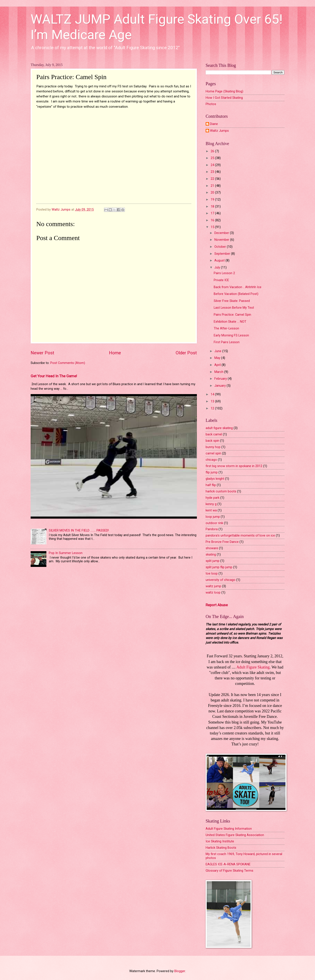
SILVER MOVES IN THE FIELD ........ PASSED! (79, 530)
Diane (214, 124)
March (219, 372)
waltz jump (213, 586)
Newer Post (42, 353)
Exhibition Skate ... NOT (230, 322)
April (218, 365)
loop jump (213, 517)
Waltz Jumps (219, 131)
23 (213, 172)
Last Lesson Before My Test (234, 308)
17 (213, 213)
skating (211, 554)
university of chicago (220, 580)
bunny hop (213, 447)
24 (213, 165)
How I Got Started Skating (224, 98)
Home (115, 353)
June (218, 351)
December (222, 233)
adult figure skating (219, 428)
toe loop (212, 573)
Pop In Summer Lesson (66, 553)
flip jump (212, 472)
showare (212, 548)
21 (213, 186)
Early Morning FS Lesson (231, 335)
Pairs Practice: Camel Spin (232, 315)
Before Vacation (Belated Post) (236, 294)
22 (213, 179)
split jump (213, 561)
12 (213, 408)
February (221, 379)
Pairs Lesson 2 (224, 273)
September (223, 254)
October (221, 247)
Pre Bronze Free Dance (222, 542)
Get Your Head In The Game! (54, 376)
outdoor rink (214, 523)
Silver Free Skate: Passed (232, 301)
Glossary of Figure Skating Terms (229, 871)
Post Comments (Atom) (68, 363)
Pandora (212, 529)
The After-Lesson (226, 328)
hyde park (213, 498)
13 (213, 401)
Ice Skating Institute (220, 841)
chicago (211, 460)
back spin (212, 441)
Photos (211, 104)
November (222, 240)
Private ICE (221, 280)
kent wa (211, 510)
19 (213, 199)
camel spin (213, 453)
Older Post (186, 353)
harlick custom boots (221, 491)
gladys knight (215, 479)
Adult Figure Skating (253, 667)
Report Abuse (217, 605)
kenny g (211, 504)
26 (213, 151)
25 (213, 158)
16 (213, 220)
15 (213, 227)
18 (213, 206)
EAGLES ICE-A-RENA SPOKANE (228, 864)
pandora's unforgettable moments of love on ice (240, 535)
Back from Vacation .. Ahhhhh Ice (238, 287)
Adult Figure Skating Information (229, 829)
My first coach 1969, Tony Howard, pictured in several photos (244, 856)
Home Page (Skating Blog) (224, 91)
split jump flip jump (219, 567)
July (218, 267)
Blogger (180, 971)
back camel (214, 434)
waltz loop (213, 592)
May (218, 358)
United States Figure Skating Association (235, 835)
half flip (211, 485)
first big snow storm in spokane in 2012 (234, 466)
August (220, 260)
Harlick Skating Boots (221, 848)
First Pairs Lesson (227, 342)
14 (213, 394)
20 (213, 192)
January (220, 386)
